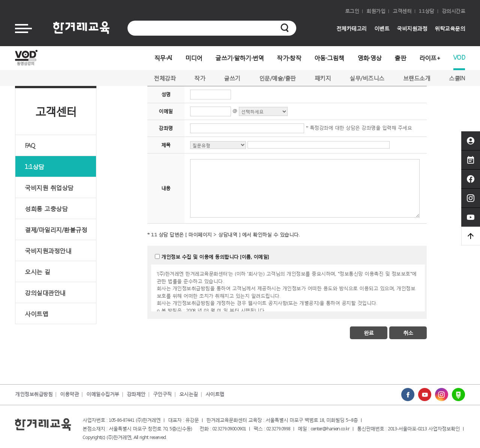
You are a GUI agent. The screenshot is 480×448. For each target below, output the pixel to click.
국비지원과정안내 (48, 250)
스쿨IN (457, 78)
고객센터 (402, 11)
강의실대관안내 (45, 292)
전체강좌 (165, 78)
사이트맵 (36, 313)
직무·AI (163, 58)
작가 (200, 78)
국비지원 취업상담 (49, 187)
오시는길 (189, 394)
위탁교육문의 (450, 28)
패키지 (323, 78)
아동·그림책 (329, 58)
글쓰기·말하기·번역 (239, 58)
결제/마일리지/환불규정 (56, 229)
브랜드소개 (417, 78)
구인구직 (162, 394)
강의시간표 (454, 11)
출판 (400, 58)
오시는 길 (37, 271)
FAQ (30, 145)
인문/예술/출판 (277, 78)
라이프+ (430, 58)
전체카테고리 (352, 28)
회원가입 (376, 11)
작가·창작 (289, 58)
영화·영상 (370, 58)
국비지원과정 (412, 28)
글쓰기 (232, 78)
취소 (408, 333)
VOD (459, 57)
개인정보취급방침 (34, 394)
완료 (369, 333)
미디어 (194, 58)
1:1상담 (427, 11)
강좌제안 (136, 394)
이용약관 (69, 394)
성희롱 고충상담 (46, 208)
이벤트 (382, 28)
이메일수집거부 (103, 394)
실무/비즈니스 (367, 78)
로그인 (352, 11)
